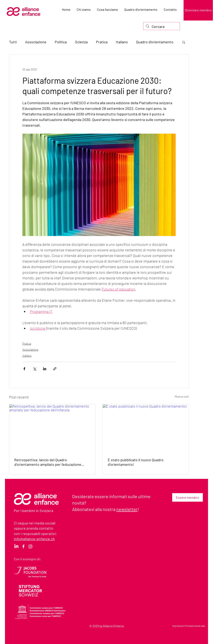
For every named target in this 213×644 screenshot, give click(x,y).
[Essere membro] (188, 497)
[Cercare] (161, 27)
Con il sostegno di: (27, 559)
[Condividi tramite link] (55, 369)
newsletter (127, 509)
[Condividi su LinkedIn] (45, 369)
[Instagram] (30, 546)
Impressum (178, 626)
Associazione (36, 42)
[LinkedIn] (16, 546)
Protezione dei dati (195, 626)
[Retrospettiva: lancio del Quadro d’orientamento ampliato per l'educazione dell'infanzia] (52, 428)
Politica (61, 42)
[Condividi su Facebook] (24, 369)
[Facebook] (23, 546)
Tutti (13, 42)
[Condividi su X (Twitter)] (34, 369)
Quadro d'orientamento (155, 42)
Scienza (81, 42)
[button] (184, 42)
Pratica (102, 42)
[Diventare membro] (198, 10)
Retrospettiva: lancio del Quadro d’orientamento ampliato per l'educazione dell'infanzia (48, 462)
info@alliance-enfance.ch (34, 539)
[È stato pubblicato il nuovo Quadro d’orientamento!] (146, 428)
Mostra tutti (182, 396)
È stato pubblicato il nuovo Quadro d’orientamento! (136, 462)
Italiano (122, 42)
